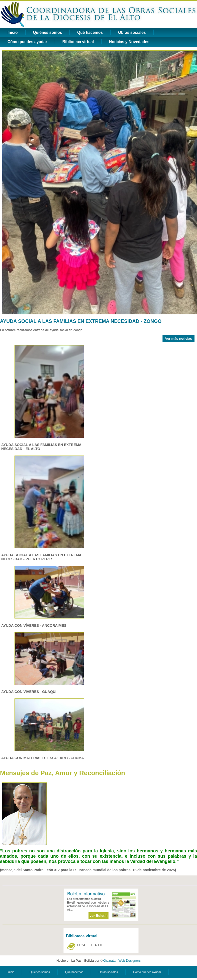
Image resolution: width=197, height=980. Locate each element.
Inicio (13, 32)
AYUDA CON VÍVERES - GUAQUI (29, 692)
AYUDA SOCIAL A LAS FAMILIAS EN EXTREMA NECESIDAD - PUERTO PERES (41, 557)
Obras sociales (132, 32)
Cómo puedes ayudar (27, 42)
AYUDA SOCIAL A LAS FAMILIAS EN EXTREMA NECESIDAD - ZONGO (81, 321)
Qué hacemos (90, 32)
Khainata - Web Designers (122, 961)
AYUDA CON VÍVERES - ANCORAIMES (34, 626)
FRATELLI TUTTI (90, 945)
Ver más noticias (178, 339)
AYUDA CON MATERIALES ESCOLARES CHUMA (43, 758)
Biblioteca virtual (78, 42)
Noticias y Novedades (129, 42)
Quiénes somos (47, 32)
